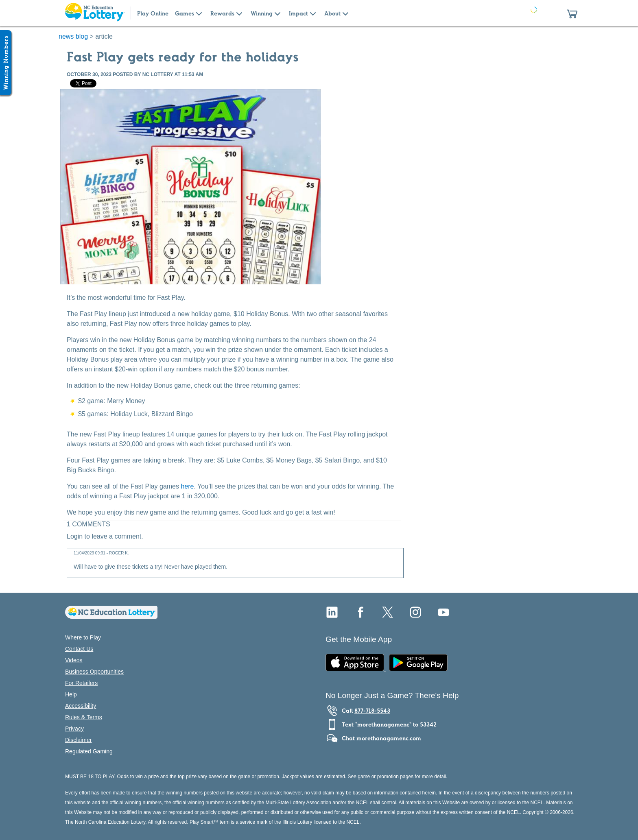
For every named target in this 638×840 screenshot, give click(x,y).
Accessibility (81, 706)
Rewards (222, 13)
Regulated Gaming (89, 751)
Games (185, 13)
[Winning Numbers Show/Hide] (6, 63)
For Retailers (81, 683)
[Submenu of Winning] (277, 13)
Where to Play (83, 637)
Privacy (74, 729)
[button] (572, 13)
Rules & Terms (84, 717)
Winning (262, 13)
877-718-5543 (372, 711)
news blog (73, 36)
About (332, 13)
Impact (298, 13)
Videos (74, 660)
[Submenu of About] (345, 13)
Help (71, 694)
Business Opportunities (94, 672)
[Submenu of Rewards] (239, 13)
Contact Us (79, 649)
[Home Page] (94, 13)
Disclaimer (78, 740)
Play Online (153, 13)
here (187, 486)
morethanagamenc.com (389, 738)
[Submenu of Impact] (313, 13)
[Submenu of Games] (199, 13)
